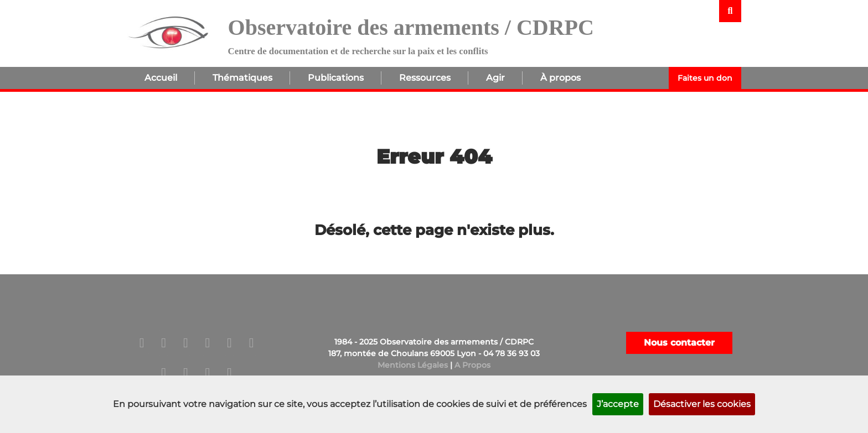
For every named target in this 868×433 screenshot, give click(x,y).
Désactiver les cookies (702, 404)
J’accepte (618, 404)
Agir (495, 78)
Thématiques (242, 78)
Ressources (425, 78)
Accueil (161, 78)
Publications (336, 78)
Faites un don (705, 78)
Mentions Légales (413, 365)
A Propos (472, 365)
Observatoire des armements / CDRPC (411, 27)
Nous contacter (679, 343)
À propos (560, 78)
